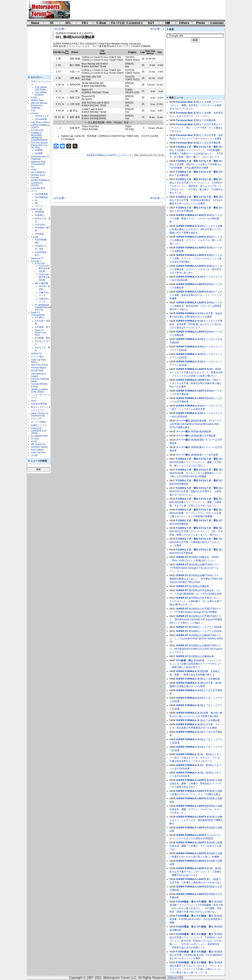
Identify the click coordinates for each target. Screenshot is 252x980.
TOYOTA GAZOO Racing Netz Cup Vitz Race (39, 145)
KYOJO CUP (37, 130)
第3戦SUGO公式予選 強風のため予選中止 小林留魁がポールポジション (196, 491)
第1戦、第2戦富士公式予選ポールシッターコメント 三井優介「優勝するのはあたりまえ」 (195, 872)
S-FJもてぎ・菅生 (208, 147)
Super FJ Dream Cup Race (40, 333)
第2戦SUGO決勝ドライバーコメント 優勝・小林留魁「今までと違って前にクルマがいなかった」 (196, 502)
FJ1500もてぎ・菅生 (187, 147)
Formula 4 (36, 261)
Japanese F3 (37, 258)
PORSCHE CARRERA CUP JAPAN (39, 431)
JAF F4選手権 (42, 283)
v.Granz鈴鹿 (41, 119)
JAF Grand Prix (38, 444)
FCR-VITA (40, 225)
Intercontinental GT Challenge (40, 158)
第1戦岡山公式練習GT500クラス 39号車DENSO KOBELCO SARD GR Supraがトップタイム (196, 649)
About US (175, 978)
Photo (201, 23)
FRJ (85, 23)
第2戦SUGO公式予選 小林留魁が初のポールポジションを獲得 (196, 542)
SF (52, 23)
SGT (151, 23)
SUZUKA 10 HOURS (37, 184)
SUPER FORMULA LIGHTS (74, 33)
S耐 (168, 23)
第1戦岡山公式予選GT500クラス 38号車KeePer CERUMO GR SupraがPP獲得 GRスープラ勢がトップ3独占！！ (197, 620)
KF (36, 200)
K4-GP (34, 441)
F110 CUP (40, 263)
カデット (39, 206)
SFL (68, 23)
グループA (36, 419)
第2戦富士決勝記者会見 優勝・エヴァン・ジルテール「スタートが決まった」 (196, 809)
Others (184, 23)
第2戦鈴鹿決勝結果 (201, 432)
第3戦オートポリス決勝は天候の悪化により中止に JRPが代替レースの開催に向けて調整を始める (196, 229)
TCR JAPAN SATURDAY (41, 88)
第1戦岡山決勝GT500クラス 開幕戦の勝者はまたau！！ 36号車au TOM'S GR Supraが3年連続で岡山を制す (196, 579)
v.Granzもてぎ (42, 116)
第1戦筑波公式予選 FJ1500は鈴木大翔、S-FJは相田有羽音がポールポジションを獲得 (196, 955)
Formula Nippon (39, 368)
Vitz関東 (39, 153)
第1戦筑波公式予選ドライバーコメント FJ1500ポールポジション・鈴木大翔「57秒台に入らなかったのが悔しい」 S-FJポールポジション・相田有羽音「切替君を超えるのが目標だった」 (196, 941)
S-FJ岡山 (39, 317)
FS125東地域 (41, 194)
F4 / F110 (118, 23)
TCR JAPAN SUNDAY (41, 94)
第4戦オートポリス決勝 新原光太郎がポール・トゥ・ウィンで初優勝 (196, 295)
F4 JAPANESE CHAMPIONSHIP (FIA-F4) (43, 307)
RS (32, 167)
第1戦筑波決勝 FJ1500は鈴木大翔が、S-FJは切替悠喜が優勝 (196, 919)
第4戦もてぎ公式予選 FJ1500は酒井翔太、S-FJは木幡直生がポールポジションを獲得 (196, 200)
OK (36, 203)
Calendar (217, 23)
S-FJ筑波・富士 (43, 327)
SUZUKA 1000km (39, 447)
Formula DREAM (39, 384)
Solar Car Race (38, 452)
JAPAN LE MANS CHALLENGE (39, 391)
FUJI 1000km (37, 450)
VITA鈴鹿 (39, 212)
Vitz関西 (39, 150)
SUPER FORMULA (40, 180)
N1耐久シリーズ (39, 425)
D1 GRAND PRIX (39, 436)
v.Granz (35, 113)
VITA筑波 (39, 234)
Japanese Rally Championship (38, 163)
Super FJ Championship (38, 314)
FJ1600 (35, 387)
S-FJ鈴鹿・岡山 (43, 338)
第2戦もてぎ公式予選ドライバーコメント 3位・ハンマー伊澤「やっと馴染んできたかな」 (196, 128)
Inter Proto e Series (40, 122)
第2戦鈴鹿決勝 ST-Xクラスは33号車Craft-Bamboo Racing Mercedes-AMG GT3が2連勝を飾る (195, 424)
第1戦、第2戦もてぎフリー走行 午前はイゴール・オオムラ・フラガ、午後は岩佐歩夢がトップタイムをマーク (195, 758)
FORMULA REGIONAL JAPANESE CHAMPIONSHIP (39, 136)
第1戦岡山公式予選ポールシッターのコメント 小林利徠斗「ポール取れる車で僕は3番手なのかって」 (195, 601)
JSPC (34, 401)
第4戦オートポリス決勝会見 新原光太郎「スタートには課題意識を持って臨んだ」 (196, 306)
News (35, 23)
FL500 (34, 97)
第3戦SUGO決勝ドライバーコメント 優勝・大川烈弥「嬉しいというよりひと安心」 (196, 462)
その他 (34, 455)
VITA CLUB (36, 209)
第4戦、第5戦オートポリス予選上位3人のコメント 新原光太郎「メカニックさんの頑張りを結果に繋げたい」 (196, 372)
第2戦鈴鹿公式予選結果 (203, 436)
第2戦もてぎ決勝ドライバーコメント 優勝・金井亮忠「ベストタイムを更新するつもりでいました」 (196, 105)
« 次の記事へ (59, 29)
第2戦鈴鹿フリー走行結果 (205, 455)
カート (34, 191)
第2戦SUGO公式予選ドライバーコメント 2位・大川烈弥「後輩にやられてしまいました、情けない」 (196, 531)
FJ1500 (35, 237)
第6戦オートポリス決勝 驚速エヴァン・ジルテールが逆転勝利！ (196, 219)
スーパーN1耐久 (39, 422)
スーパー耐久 (37, 357)
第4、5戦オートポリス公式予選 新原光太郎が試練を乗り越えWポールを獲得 (195, 383)
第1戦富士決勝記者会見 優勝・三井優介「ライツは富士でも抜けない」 (196, 846)
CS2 (33, 110)
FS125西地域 (41, 197)
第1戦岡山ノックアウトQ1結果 (205, 631)
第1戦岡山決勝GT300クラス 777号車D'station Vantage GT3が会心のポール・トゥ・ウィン (195, 568)
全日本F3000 (37, 371)
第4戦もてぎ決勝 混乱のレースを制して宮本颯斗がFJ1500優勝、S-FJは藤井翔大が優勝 (196, 164)
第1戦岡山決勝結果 (199, 586)
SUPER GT (36, 354)
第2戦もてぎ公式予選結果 (207, 143)
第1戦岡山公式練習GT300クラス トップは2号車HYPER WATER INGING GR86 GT (196, 639)
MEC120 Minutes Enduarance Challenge (39, 105)
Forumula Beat (38, 188)
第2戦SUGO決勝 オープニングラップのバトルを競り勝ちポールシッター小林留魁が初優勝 (196, 513)
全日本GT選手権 (39, 404)
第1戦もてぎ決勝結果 (209, 720)
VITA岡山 (39, 215)
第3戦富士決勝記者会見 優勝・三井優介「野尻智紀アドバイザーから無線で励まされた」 (196, 784)
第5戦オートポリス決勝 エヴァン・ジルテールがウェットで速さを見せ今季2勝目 (196, 258)
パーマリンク (125, 155)
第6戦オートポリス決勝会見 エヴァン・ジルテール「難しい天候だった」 (196, 240)
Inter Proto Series (39, 365)
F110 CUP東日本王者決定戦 (44, 269)
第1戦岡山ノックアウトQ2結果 (205, 627)
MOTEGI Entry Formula (38, 176)
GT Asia (35, 439)
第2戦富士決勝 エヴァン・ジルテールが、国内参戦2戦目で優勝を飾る (197, 820)
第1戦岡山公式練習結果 (201, 656)
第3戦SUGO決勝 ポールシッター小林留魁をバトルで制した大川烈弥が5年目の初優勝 (196, 473)
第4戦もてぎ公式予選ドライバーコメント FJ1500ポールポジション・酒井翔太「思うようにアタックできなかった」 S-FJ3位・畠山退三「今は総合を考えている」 (196, 186)
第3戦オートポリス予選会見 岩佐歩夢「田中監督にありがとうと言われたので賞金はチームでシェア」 (196, 324)
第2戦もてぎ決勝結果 (205, 120)
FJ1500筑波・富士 (186, 902)
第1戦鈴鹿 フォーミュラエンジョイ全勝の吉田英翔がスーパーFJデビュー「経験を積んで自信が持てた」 (196, 664)
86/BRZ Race (37, 100)
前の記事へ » (157, 29)
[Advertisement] (145, 10)
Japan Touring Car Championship (40, 414)
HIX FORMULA (38, 172)
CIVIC (34, 170)
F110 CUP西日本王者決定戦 (44, 277)
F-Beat (101, 23)
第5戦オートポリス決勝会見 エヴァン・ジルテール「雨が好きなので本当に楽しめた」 (196, 269)
